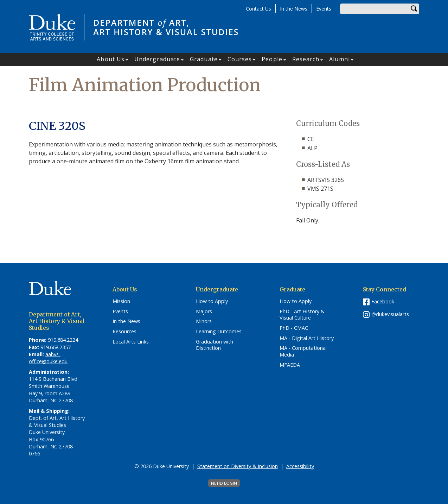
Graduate (204, 59)
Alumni (340, 59)
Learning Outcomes (219, 332)
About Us (111, 59)
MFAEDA (290, 365)
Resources (124, 332)
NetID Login (224, 483)
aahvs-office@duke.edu (48, 358)
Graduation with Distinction (215, 345)
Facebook (383, 301)
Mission (121, 301)
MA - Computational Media (303, 351)
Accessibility (300, 466)
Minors (204, 321)
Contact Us (258, 9)
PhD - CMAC (294, 328)
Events (324, 9)
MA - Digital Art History (307, 338)
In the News (294, 9)
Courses (240, 59)
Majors (204, 311)
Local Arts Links (131, 342)
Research (306, 59)
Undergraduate (157, 59)
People (272, 59)
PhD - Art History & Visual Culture (302, 315)
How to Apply (212, 301)
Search (414, 9)
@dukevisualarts (390, 314)
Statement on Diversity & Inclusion (238, 466)
